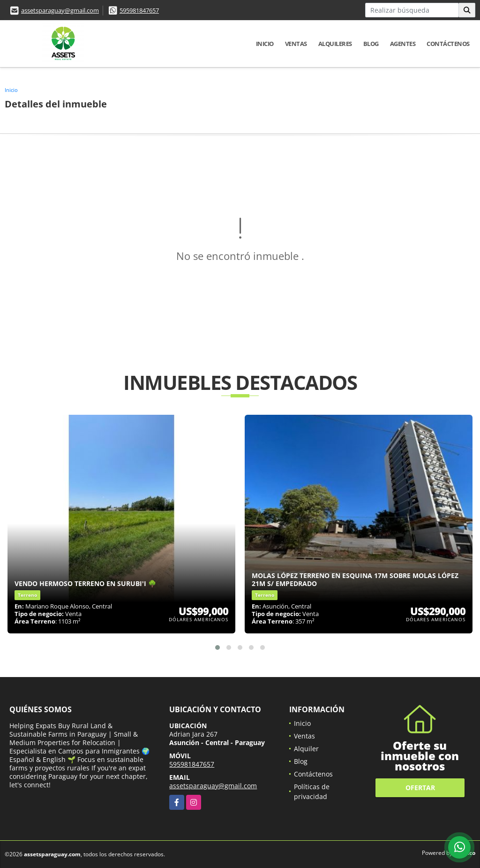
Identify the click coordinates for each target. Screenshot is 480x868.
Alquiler (306, 749)
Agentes (403, 44)
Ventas (296, 44)
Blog (371, 44)
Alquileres (335, 44)
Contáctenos (448, 44)
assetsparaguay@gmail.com (60, 10)
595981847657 (139, 10)
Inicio (265, 44)
